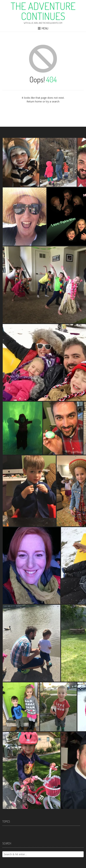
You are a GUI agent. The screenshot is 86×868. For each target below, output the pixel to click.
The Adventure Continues (43, 11)
